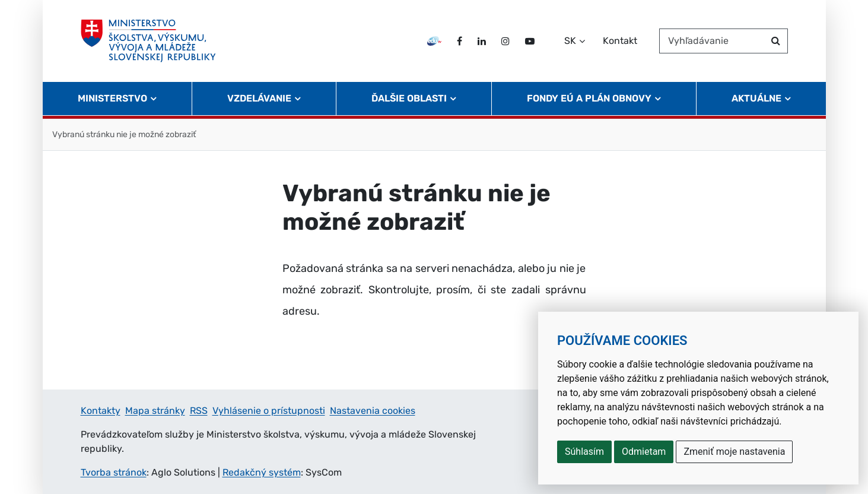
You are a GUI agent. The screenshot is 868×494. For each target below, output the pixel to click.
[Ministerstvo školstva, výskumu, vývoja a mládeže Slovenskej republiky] (149, 41)
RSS (199, 411)
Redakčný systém (262, 472)
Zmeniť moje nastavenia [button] (734, 452)
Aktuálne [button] (756, 98)
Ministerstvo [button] (112, 98)
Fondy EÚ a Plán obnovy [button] (589, 98)
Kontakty (101, 411)
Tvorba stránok (114, 472)
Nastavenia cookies (373, 411)
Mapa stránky (155, 411)
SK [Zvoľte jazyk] (570, 41)
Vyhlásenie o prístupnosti (269, 411)
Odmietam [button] (644, 452)
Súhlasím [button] (584, 452)
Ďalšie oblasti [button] (409, 98)
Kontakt (620, 41)
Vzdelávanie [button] (259, 98)
